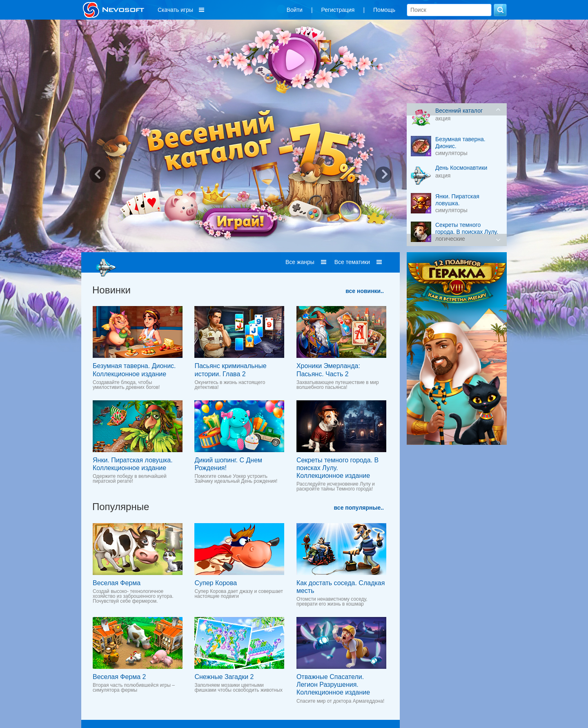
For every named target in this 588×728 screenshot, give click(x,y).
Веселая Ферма (117, 583)
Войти (295, 10)
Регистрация (338, 10)
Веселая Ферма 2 (119, 677)
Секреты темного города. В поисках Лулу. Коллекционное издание (337, 468)
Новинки (111, 290)
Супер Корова (216, 583)
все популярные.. (359, 508)
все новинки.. (365, 291)
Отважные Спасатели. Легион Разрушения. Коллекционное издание (333, 685)
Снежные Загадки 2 (224, 677)
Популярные (121, 507)
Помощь (384, 10)
